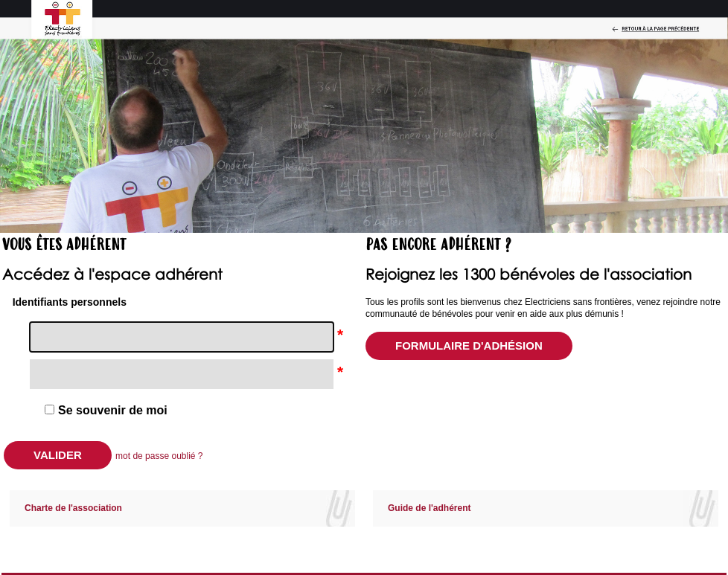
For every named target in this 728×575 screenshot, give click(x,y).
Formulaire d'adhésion (469, 346)
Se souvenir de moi (113, 411)
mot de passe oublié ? (159, 456)
